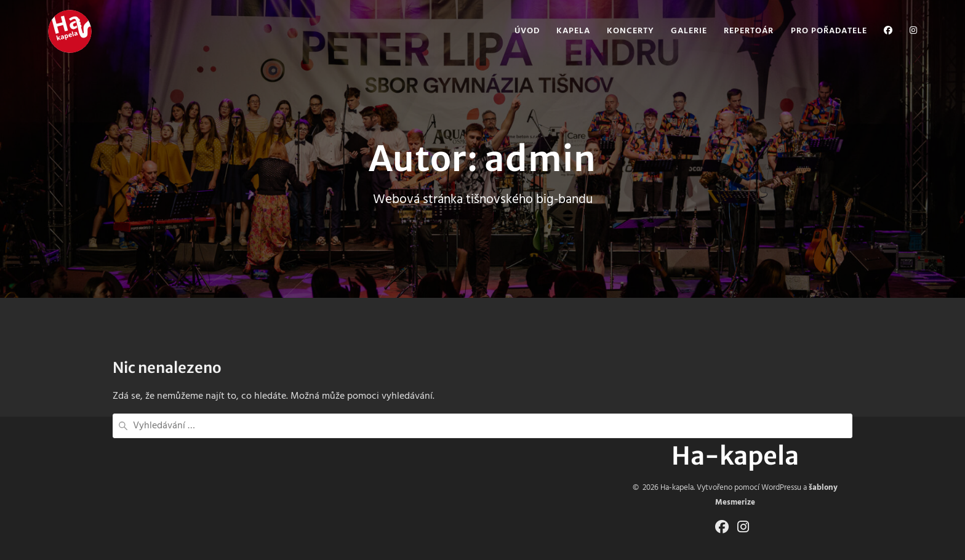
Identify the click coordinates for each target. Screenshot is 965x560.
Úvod (527, 31)
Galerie (689, 31)
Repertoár (749, 31)
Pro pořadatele (829, 31)
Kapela (573, 31)
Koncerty (631, 31)
